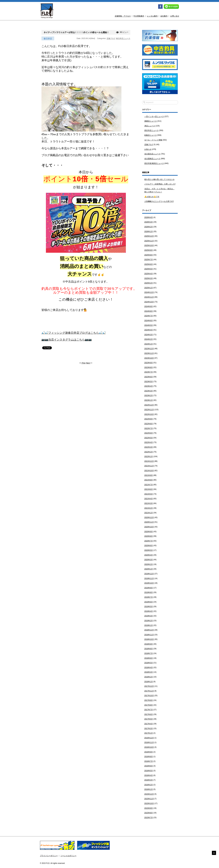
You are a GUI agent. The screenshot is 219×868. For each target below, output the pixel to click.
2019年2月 (149, 621)
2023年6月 (149, 377)
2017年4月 (149, 724)
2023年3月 (149, 391)
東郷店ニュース (151, 121)
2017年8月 (149, 705)
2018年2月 (149, 677)
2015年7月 (149, 818)
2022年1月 (149, 456)
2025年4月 (149, 274)
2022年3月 (149, 447)
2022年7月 (149, 428)
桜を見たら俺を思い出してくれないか (159, 179)
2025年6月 (149, 264)
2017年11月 (149, 691)
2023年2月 (149, 395)
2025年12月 (149, 236)
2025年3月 (149, 278)
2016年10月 (149, 747)
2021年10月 (149, 471)
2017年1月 (149, 733)
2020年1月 (149, 569)
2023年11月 (149, 353)
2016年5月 (149, 771)
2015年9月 (149, 808)
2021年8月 (149, 480)
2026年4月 (149, 217)
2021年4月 (149, 499)
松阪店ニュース (151, 135)
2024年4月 (149, 330)
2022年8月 (149, 424)
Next (88, 366)
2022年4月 (149, 442)
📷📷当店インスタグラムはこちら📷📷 (67, 342)
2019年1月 (149, 625)
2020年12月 (149, 517)
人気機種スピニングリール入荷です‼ (159, 201)
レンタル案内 (152, 16)
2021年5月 (149, 494)
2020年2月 (149, 564)
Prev (84, 366)
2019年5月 (149, 607)
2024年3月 (149, 335)
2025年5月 (149, 269)
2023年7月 (149, 372)
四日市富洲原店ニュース (154, 163)
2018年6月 (149, 658)
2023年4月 (149, 386)
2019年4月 (149, 611)
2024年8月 (149, 311)
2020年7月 (149, 541)
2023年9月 (149, 363)
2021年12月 (149, 461)
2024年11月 (149, 297)
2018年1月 (149, 682)
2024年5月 (149, 325)
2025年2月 (149, 283)
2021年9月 (149, 475)
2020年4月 (149, 555)
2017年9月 (149, 700)
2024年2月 (149, 339)
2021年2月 (149, 508)
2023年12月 (149, 349)
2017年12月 (149, 686)
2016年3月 (149, 780)
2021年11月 (149, 466)
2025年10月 (149, 245)
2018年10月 (149, 639)
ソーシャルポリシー (68, 856)
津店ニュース (150, 126)
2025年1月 (149, 288)
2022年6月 (149, 433)
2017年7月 (149, 710)
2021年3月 (149, 503)
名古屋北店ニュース (152, 154)
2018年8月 (149, 649)
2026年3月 (149, 222)
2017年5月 (149, 719)
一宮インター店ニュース (154, 116)
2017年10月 (149, 696)
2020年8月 (149, 536)
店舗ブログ (111, 38)
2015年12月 (149, 794)
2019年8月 (149, 592)
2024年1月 (149, 344)
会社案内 (164, 16)
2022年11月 (149, 410)
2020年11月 (149, 522)
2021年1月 (149, 513)
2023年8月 (149, 367)
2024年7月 (149, 316)
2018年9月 (149, 644)
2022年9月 (149, 419)
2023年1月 (149, 400)
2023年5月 (149, 382)
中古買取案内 (139, 16)
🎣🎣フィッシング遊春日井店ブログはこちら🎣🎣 (74, 335)
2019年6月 (149, 602)
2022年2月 (149, 452)
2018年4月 (149, 668)
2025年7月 (149, 260)
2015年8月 (149, 813)
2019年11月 (149, 578)
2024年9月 (149, 306)
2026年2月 (149, 227)
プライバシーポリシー (49, 856)
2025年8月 (149, 255)
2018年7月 (149, 653)
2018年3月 (149, 672)
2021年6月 (149, 489)
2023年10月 (149, 358)
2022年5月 (149, 438)
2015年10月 (149, 803)
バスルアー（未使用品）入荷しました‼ (160, 184)
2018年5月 (149, 663)
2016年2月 (149, 785)
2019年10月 (149, 583)
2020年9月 (149, 532)
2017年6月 (149, 714)
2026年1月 (149, 232)
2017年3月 (149, 729)
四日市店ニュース (151, 130)
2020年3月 (149, 560)
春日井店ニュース (123, 38)
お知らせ (148, 149)
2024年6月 (149, 321)
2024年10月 (149, 302)
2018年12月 (149, 630)
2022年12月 (149, 405)
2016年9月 (149, 752)
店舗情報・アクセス (123, 16)
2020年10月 (149, 527)
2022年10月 (149, 414)
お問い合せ (175, 16)
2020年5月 (149, 550)
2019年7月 (149, 597)
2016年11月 (149, 742)
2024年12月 (149, 292)
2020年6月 (149, 546)
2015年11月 (149, 799)
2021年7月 (149, 485)
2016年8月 (149, 757)
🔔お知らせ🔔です (152, 197)
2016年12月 (149, 738)
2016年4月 (149, 775)
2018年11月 (149, 635)
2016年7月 (149, 761)
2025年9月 (149, 250)
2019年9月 (149, 588)
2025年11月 (149, 241)
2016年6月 (149, 766)
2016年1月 (149, 789)
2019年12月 (149, 574)
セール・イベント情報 (153, 140)
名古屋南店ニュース (152, 159)
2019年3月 (149, 616)
